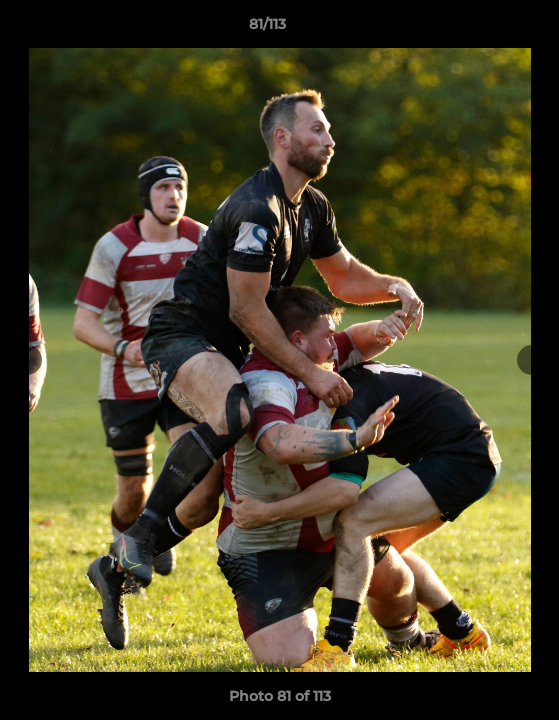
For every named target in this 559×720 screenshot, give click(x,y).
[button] (487, 29)
